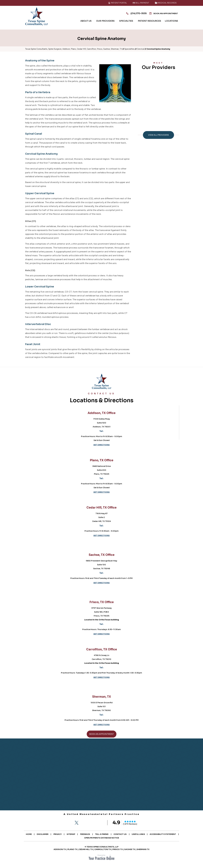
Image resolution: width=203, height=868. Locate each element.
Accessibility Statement (81, 838)
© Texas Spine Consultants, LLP (102, 847)
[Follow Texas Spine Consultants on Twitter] (77, 823)
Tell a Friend (118, 834)
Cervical (141, 49)
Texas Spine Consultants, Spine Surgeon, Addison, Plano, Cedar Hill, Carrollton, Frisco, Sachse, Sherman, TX (74, 49)
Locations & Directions (102, 398)
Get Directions (102, 445)
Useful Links (155, 834)
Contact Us (137, 834)
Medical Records (166, 3)
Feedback (101, 834)
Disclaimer (57, 834)
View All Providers (158, 135)
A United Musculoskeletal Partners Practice (102, 814)
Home (43, 834)
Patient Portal (117, 3)
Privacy (73, 834)
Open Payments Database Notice (117, 838)
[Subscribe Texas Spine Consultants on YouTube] (98, 823)
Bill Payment (141, 3)
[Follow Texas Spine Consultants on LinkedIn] (91, 823)
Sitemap (86, 834)
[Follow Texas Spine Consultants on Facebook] (69, 823)
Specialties (130, 49)
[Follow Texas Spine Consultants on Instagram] (84, 823)
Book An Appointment (163, 13)
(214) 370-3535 (133, 13)
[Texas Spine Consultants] (37, 16)
